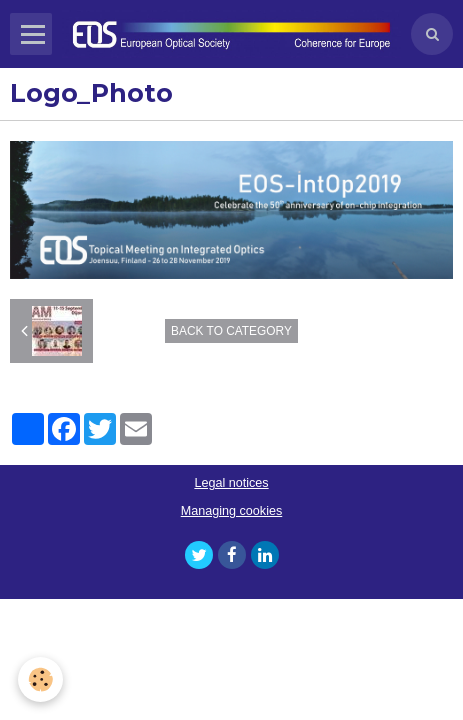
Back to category (231, 331)
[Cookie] (40, 679)
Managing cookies (232, 511)
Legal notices (231, 483)
